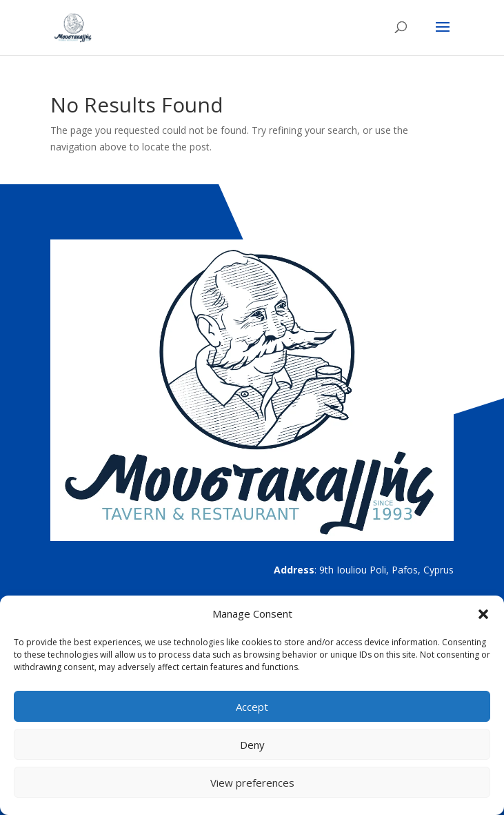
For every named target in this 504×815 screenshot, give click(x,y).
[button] (483, 614)
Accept (252, 707)
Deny (252, 745)
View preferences (252, 783)
